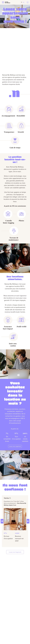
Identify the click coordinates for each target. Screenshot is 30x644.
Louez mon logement (15, 446)
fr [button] (23, 2)
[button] (2, 521)
